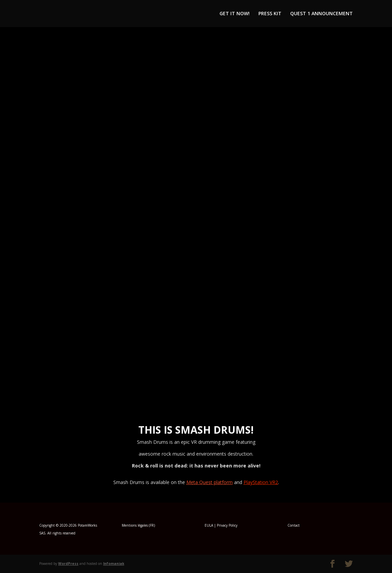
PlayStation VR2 (261, 482)
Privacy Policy (227, 525)
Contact (294, 525)
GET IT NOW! (235, 14)
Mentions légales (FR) (138, 525)
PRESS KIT (270, 14)
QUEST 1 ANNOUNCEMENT (321, 14)
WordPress (68, 564)
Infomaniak (114, 564)
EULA (209, 525)
